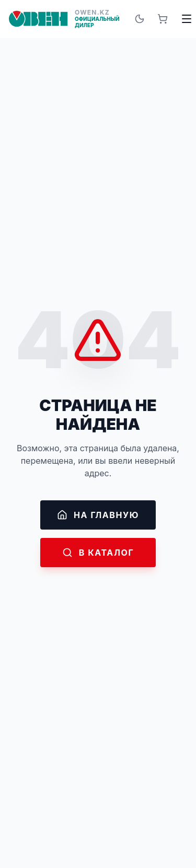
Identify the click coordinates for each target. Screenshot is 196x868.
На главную (98, 515)
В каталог (98, 553)
